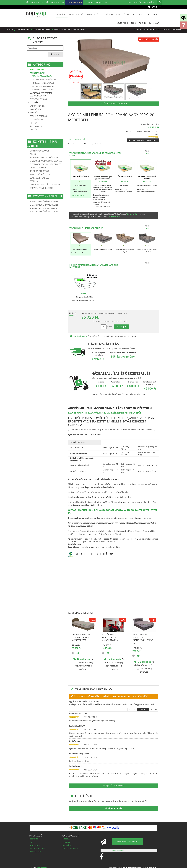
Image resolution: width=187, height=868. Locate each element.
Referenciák (138, 14)
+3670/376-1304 (55, 2)
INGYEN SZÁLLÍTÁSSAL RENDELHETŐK (84, 14)
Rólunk (142, 23)
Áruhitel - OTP (35, 852)
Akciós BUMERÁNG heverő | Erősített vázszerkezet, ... (82, 637)
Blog (133, 23)
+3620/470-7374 (75, 2)
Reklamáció (67, 845)
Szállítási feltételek (70, 849)
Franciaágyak (23, 30)
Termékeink (108, 14)
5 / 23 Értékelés (154, 134)
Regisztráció (149, 2)
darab (110, 327)
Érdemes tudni (121, 23)
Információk (153, 14)
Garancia (66, 842)
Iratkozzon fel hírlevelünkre (128, 842)
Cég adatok (34, 839)
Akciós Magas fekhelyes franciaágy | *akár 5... (143, 639)
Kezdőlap (62, 14)
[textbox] (45, 48)
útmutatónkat (132, 214)
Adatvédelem (35, 845)
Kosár (155, 7)
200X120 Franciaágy (42, 30)
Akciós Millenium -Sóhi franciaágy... (70, 30)
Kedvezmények (123, 14)
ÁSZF (32, 842)
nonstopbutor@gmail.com (96, 2)
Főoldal (9, 30)
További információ (77, 195)
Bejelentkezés (134, 2)
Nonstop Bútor (118, 851)
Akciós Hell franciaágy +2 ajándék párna (110, 637)
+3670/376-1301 (35, 2)
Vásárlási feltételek (38, 849)
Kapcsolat (154, 23)
